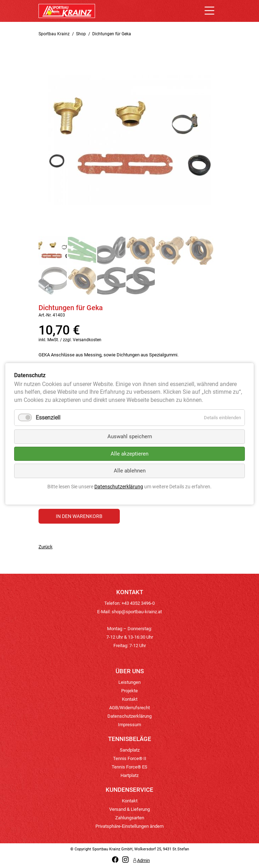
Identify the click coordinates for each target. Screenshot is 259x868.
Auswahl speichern (130, 437)
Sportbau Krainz (54, 34)
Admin (141, 860)
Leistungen (129, 682)
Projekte (129, 691)
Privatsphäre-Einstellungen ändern (129, 826)
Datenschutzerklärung (129, 716)
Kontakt (130, 699)
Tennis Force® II (130, 758)
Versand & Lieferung (129, 809)
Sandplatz (130, 750)
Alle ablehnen (130, 471)
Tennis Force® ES (129, 767)
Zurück (46, 547)
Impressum (129, 725)
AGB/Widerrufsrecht (129, 708)
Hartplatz (129, 775)
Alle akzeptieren (129, 454)
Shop (81, 34)
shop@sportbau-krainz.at (137, 612)
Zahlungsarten (130, 818)
